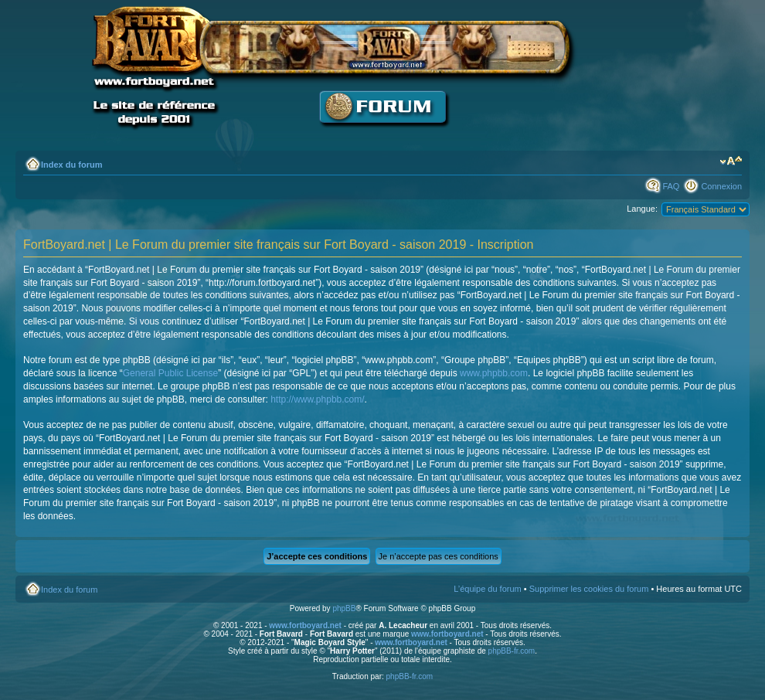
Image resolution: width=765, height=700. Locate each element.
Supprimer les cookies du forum (589, 589)
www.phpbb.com (494, 373)
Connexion (721, 186)
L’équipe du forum (487, 589)
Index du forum (71, 165)
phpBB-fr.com (512, 651)
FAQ (671, 186)
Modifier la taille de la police (731, 161)
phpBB (344, 608)
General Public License (170, 373)
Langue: (642, 209)
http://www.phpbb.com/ (317, 399)
